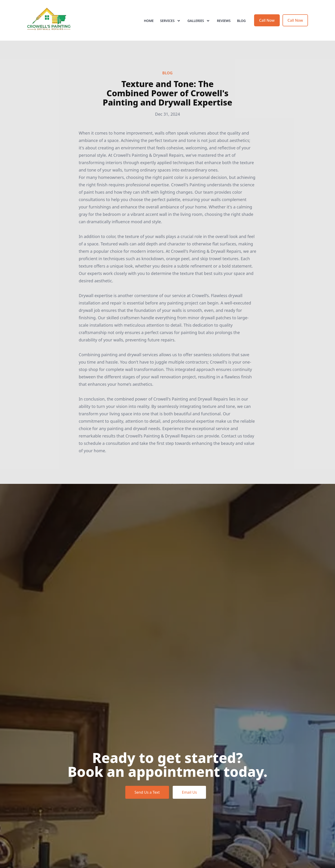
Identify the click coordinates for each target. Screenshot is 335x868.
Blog (241, 21)
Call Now (267, 20)
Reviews (224, 21)
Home (149, 21)
